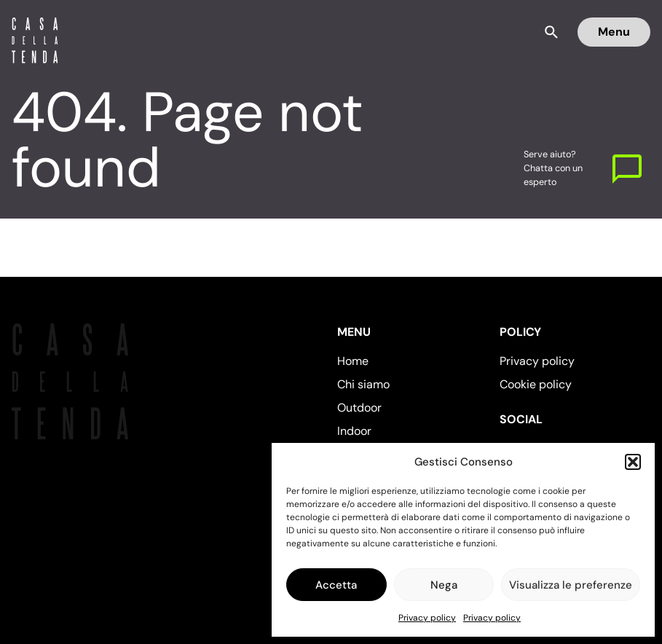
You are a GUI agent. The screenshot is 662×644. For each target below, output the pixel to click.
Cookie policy (536, 384)
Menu (614, 32)
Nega (444, 585)
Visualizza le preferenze (571, 585)
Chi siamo (363, 384)
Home (353, 361)
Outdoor (359, 408)
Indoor (354, 431)
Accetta (336, 585)
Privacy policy (427, 618)
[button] (633, 462)
